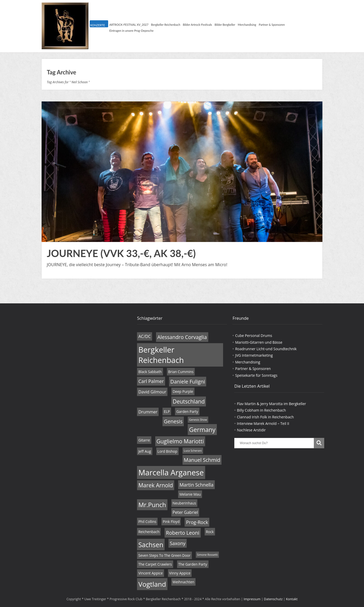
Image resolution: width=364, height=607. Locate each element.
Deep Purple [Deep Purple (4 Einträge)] (183, 391)
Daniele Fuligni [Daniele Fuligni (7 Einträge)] (188, 382)
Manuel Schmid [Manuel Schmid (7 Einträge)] (202, 460)
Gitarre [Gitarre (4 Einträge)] (144, 440)
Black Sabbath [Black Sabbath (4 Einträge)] (150, 372)
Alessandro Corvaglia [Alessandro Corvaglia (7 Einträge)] (182, 337)
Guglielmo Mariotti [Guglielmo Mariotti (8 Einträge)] (180, 441)
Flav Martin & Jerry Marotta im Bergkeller (271, 404)
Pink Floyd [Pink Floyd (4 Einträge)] (171, 522)
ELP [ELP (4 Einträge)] (167, 411)
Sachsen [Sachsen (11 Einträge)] (151, 545)
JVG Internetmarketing (254, 355)
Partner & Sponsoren (272, 25)
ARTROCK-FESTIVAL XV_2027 (129, 25)
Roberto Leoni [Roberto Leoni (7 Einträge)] (183, 533)
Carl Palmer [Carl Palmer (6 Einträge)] (151, 381)
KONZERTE (97, 25)
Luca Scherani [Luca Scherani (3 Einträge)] (193, 451)
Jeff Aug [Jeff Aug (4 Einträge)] (145, 451)
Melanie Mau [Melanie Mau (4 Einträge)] (190, 494)
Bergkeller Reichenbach (166, 25)
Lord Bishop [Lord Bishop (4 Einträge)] (167, 451)
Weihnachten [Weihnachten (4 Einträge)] (184, 582)
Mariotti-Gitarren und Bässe (259, 342)
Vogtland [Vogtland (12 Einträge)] (152, 584)
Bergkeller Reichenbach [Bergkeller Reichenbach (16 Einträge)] (161, 355)
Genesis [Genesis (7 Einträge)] (173, 421)
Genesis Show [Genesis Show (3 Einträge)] (198, 420)
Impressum (252, 599)
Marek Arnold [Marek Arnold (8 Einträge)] (156, 485)
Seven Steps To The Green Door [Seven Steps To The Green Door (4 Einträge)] (164, 555)
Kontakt (292, 599)
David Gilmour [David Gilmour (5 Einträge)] (152, 392)
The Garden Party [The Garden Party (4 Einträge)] (193, 564)
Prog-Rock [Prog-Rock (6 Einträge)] (197, 522)
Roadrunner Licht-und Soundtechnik (266, 349)
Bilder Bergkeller (225, 25)
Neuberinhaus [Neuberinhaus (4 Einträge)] (184, 503)
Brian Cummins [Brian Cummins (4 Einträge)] (181, 372)
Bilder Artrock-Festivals (197, 25)
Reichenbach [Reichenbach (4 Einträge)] (149, 532)
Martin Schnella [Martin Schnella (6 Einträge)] (196, 485)
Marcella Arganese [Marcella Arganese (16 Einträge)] (171, 472)
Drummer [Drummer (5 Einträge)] (148, 412)
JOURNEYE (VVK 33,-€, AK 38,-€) (121, 253)
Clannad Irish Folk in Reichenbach (265, 417)
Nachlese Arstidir (251, 430)
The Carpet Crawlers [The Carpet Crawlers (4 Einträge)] (155, 564)
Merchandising (247, 25)
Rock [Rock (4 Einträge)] (210, 532)
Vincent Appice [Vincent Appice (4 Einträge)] (151, 573)
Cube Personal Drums (253, 336)
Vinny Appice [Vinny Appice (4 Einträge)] (180, 573)
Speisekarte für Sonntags (256, 375)
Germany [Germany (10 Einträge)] (202, 430)
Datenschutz (273, 599)
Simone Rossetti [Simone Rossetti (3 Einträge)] (207, 555)
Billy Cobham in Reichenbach (261, 410)
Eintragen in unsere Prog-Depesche (132, 31)
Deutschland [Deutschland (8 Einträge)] (189, 401)
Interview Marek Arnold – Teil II (263, 423)
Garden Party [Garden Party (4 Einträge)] (187, 411)
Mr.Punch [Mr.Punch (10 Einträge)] (152, 505)
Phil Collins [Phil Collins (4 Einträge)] (147, 522)
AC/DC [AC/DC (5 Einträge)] (145, 336)
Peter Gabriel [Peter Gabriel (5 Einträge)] (185, 512)
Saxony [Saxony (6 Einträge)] (178, 543)
